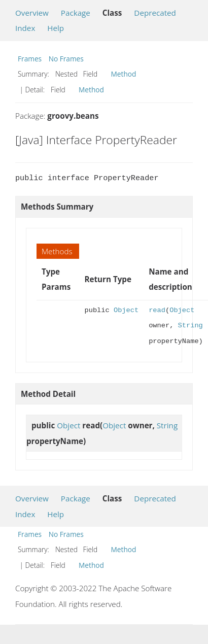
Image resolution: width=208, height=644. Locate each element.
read (157, 310)
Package (76, 13)
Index (25, 28)
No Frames (66, 59)
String (190, 326)
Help (56, 28)
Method (124, 74)
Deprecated (155, 13)
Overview (32, 13)
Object (126, 310)
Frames (30, 59)
